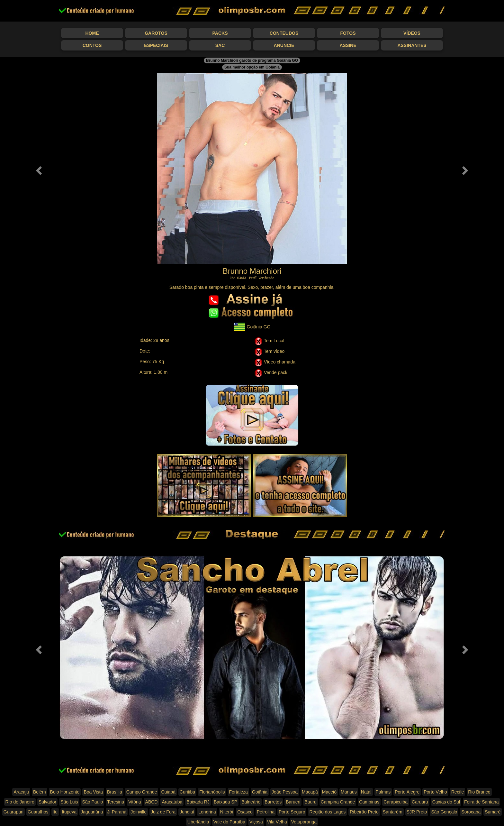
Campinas (369, 802)
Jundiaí (187, 812)
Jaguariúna (92, 812)
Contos (92, 45)
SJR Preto (417, 812)
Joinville (139, 812)
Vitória (135, 802)
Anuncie (284, 45)
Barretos (273, 802)
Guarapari (14, 812)
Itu (55, 812)
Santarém (393, 812)
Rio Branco (479, 792)
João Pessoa (285, 792)
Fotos (348, 33)
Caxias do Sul (446, 802)
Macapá (310, 792)
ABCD (152, 802)
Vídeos (412, 33)
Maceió (329, 792)
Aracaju (21, 792)
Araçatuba (172, 802)
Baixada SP (225, 802)
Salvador (47, 802)
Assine (348, 45)
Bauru (310, 802)
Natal (366, 792)
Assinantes (412, 45)
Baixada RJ (198, 802)
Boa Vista (93, 792)
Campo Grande (142, 792)
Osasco (245, 812)
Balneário (251, 802)
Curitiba (187, 792)
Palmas (383, 792)
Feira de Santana (481, 802)
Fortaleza (238, 792)
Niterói (227, 812)
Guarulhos (38, 812)
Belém (40, 792)
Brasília (115, 792)
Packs (220, 33)
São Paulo (93, 802)
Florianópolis (212, 792)
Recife (458, 792)
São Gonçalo (444, 812)
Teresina (116, 802)
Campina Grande (338, 802)
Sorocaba (471, 812)
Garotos (156, 33)
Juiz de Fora (163, 812)
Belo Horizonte (65, 792)
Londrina (207, 812)
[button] (38, 169)
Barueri (293, 802)
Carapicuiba (396, 802)
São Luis (69, 802)
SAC (220, 45)
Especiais (156, 45)
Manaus (349, 792)
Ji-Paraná (117, 812)
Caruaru (420, 802)
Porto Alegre (407, 792)
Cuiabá (168, 792)
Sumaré (493, 812)
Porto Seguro (292, 812)
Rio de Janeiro (20, 802)
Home (92, 33)
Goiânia (260, 792)
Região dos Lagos (327, 812)
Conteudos (284, 33)
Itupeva (69, 812)
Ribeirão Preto (364, 812)
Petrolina (266, 812)
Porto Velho (435, 792)
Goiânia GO (252, 327)
